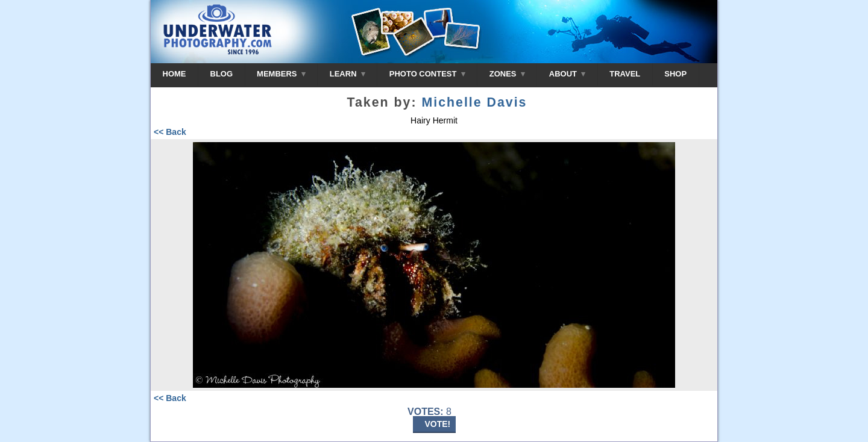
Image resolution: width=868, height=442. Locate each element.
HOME (175, 74)
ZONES (507, 74)
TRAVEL (625, 74)
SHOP (675, 74)
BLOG (222, 74)
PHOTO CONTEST (427, 74)
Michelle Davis (474, 102)
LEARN (348, 74)
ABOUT (567, 74)
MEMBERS (281, 74)
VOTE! (438, 424)
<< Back (170, 132)
